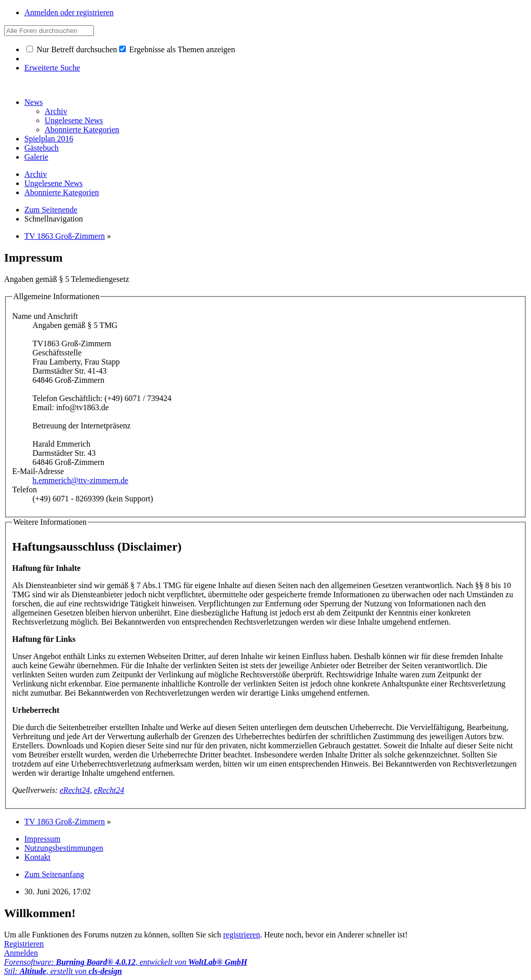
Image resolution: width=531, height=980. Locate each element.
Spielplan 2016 (49, 139)
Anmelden (21, 953)
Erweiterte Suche (52, 68)
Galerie (36, 157)
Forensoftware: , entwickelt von (126, 962)
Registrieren (24, 944)
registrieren (242, 935)
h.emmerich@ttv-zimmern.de (80, 480)
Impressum (42, 839)
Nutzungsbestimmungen (64, 848)
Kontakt (38, 857)
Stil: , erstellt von (63, 971)
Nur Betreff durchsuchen (72, 49)
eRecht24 (75, 790)
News (33, 102)
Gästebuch (42, 148)
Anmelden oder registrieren (69, 12)
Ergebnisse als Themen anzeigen (177, 49)
